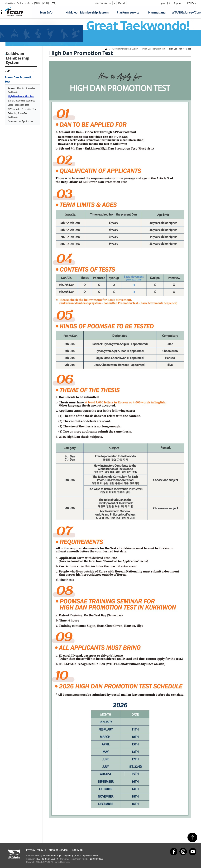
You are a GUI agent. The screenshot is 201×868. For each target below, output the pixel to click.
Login (162, 3)
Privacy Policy (35, 850)
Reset (122, 3)
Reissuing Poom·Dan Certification (18, 115)
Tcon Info (46, 12)
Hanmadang (157, 12)
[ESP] (53, 3)
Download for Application (20, 121)
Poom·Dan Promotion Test (19, 79)
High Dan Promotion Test (21, 96)
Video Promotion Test (18, 105)
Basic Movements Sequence (21, 101)
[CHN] (46, 3)
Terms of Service (58, 850)
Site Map (77, 850)
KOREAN (192, 3)
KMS (7, 71)
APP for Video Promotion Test (22, 109)
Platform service (128, 12)
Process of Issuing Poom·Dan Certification (22, 90)
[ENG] (38, 3)
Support (178, 3)
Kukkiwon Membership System (87, 12)
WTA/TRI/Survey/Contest (184, 12)
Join (169, 3)
